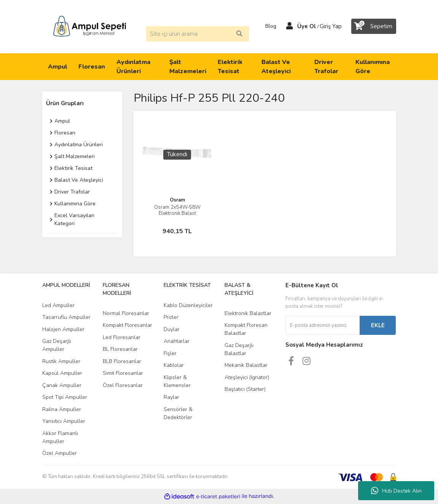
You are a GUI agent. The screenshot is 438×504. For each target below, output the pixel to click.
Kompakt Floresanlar (127, 325)
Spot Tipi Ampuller (65, 397)
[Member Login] (290, 26)
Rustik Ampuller (61, 361)
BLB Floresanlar (122, 361)
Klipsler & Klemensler (177, 381)
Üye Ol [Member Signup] (307, 26)
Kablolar (174, 365)
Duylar (172, 329)
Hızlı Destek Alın (396, 491)
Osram (177, 200)
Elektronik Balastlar (248, 313)
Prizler (171, 317)
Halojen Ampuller (63, 329)
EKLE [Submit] (378, 325)
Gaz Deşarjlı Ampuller (57, 345)
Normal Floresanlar (126, 313)
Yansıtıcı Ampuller (64, 421)
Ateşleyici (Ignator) (247, 377)
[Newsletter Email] (323, 325)
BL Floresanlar (120, 349)
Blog (268, 26)
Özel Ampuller (60, 453)
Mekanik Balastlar (246, 365)
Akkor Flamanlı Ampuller (60, 437)
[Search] (197, 34)
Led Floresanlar (122, 337)
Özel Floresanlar (123, 385)
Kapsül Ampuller (62, 373)
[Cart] (374, 26)
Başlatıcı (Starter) (245, 389)
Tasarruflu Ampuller (66, 317)
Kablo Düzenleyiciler (188, 305)
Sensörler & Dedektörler (178, 413)
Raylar (171, 397)
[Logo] (90, 26)
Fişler (170, 353)
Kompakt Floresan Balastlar (246, 329)
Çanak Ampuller (62, 385)
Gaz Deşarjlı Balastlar (239, 349)
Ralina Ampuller (62, 409)
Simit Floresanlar (123, 373)
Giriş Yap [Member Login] (331, 26)
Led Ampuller (58, 305)
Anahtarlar (177, 341)
